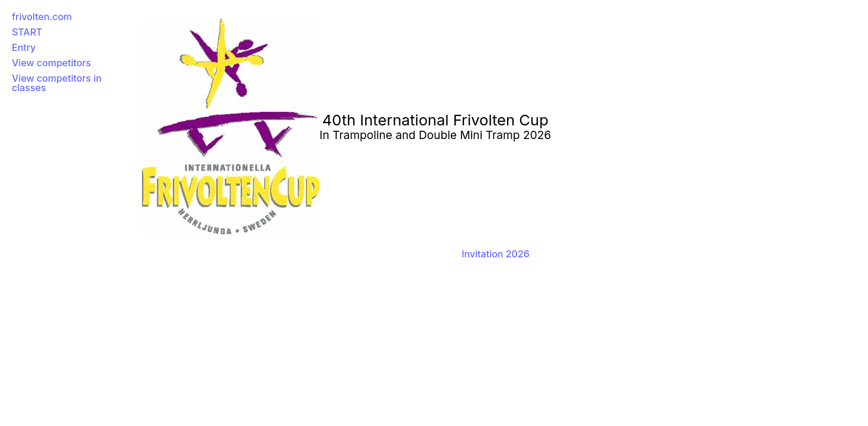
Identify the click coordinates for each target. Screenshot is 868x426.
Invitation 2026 (496, 254)
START (27, 32)
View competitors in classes (57, 83)
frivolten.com (42, 17)
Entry (24, 47)
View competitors (51, 63)
